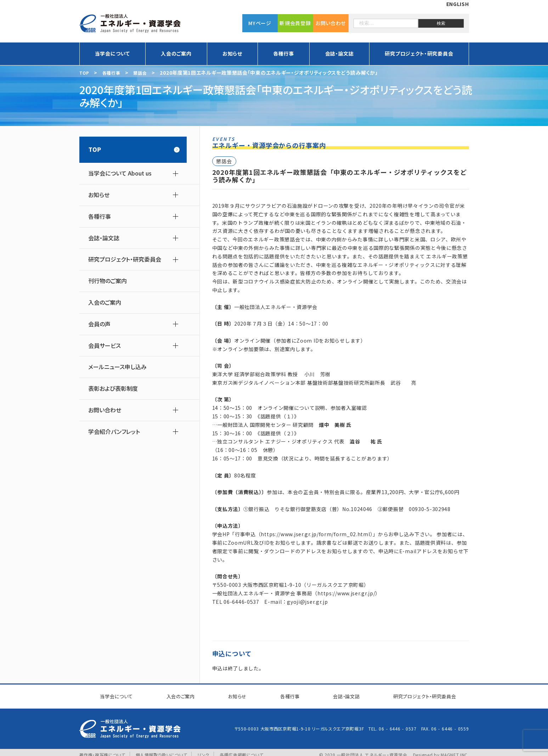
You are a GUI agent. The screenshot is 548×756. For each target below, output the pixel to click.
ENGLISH (458, 4)
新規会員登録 (295, 23)
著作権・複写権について (103, 750)
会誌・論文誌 (340, 53)
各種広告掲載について (242, 750)
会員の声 (99, 324)
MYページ (260, 23)
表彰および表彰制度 (113, 388)
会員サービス (104, 346)
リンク (204, 750)
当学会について (112, 53)
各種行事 (284, 53)
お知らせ (232, 53)
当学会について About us (120, 173)
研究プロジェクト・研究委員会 (419, 53)
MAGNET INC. (455, 750)
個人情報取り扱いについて (162, 750)
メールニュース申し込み (117, 367)
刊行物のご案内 (108, 281)
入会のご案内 (176, 53)
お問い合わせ (331, 23)
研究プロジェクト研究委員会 (420, 694)
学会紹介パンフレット (114, 432)
